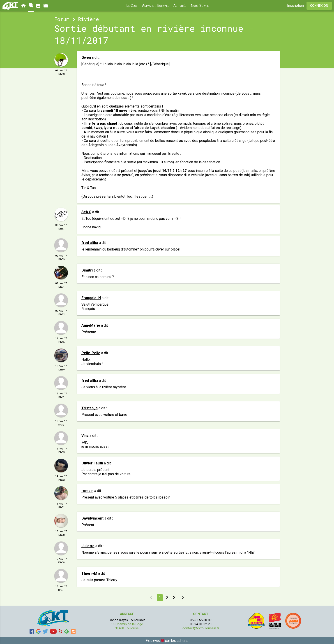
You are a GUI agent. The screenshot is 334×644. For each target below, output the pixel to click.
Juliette (88, 546)
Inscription (295, 6)
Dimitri (87, 270)
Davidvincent (92, 518)
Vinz (85, 436)
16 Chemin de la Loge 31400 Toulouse (127, 626)
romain (87, 491)
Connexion (319, 6)
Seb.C (86, 212)
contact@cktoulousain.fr (201, 628)
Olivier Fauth (92, 463)
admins (183, 641)
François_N (91, 298)
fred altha (90, 243)
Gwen (86, 57)
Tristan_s (90, 408)
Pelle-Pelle (91, 353)
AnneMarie (91, 325)
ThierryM (89, 573)
